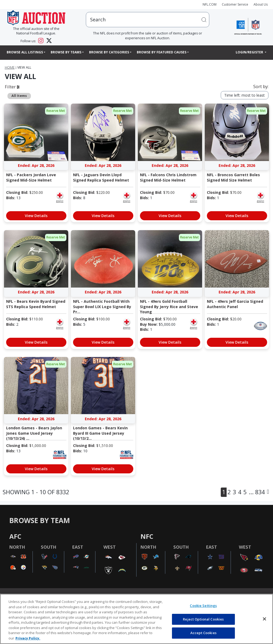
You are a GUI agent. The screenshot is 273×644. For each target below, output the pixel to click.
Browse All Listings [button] (25, 52)
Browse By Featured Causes (162, 52)
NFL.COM (210, 4)
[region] (136, 619)
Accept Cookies (203, 633)
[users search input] (148, 20)
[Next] (268, 492)
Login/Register (250, 52)
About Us (261, 4)
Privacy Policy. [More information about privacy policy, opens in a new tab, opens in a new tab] (28, 638)
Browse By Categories (109, 52)
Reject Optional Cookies (203, 619)
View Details (36, 216)
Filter (12, 87)
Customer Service (235, 4)
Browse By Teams (66, 52)
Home (10, 67)
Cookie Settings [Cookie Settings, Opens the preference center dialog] (203, 606)
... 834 (257, 492)
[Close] (264, 619)
